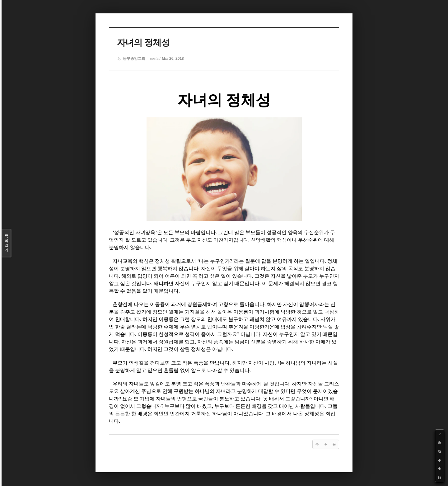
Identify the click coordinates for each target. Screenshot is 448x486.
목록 (7, 243)
